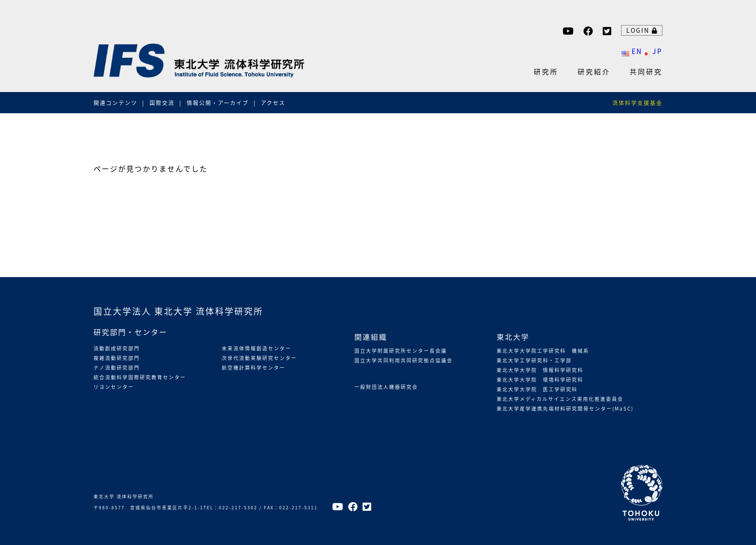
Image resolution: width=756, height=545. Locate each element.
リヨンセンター (114, 387)
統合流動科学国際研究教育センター (140, 377)
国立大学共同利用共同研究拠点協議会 (404, 360)
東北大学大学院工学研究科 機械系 (543, 351)
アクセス (273, 103)
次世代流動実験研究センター (259, 358)
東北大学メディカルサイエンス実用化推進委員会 (560, 399)
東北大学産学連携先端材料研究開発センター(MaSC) (565, 408)
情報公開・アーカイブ (218, 103)
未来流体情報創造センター (256, 348)
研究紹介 (594, 71)
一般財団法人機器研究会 (386, 387)
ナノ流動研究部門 (117, 367)
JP (652, 51)
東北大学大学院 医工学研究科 (537, 389)
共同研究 (646, 71)
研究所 (546, 71)
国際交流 (162, 103)
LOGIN (642, 30)
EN (632, 51)
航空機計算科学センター (254, 367)
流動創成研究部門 (117, 348)
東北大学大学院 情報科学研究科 (540, 370)
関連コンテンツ (115, 103)
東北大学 (513, 337)
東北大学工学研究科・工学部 (534, 360)
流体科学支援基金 (637, 103)
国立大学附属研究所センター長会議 (401, 351)
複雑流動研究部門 (117, 358)
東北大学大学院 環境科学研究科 (540, 379)
